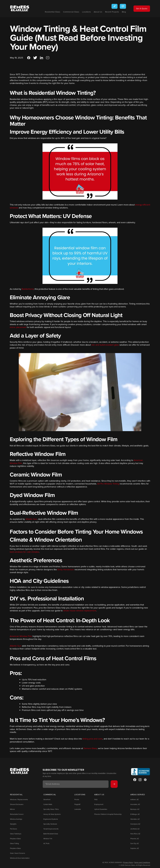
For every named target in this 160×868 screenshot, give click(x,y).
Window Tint (47, 838)
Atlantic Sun (31, 521)
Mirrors (12, 810)
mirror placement (18, 329)
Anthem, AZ (134, 801)
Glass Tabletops (15, 833)
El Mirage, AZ (135, 815)
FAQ (96, 801)
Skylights (13, 824)
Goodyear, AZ (135, 824)
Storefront (46, 801)
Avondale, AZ (135, 806)
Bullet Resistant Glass (50, 833)
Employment (99, 806)
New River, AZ (135, 833)
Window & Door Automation (19, 856)
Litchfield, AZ (134, 829)
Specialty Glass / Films (50, 810)
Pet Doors (13, 829)
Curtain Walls (47, 806)
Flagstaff (76, 806)
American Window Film (21, 638)
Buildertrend (28, 291)
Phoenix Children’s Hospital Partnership (108, 815)
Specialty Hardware (49, 824)
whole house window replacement (80, 612)
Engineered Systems (50, 819)
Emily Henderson (66, 571)
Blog (120, 12)
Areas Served (138, 796)
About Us (94, 12)
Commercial (49, 796)
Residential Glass (49, 12)
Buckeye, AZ (134, 810)
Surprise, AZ (134, 847)
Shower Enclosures (16, 806)
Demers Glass (90, 750)
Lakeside (77, 810)
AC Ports (46, 843)
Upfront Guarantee (101, 810)
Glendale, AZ (134, 819)
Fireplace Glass (15, 838)
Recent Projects (109, 12)
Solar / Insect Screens (17, 852)
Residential (16, 796)
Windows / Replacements (18, 801)
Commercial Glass (68, 12)
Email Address (52, 786)
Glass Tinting (14, 843)
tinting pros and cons (93, 741)
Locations (83, 12)
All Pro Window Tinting (108, 486)
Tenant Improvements (50, 829)
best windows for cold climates (24, 554)
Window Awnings (16, 819)
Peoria (76, 801)
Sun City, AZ (134, 843)
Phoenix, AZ (134, 838)
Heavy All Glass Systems (51, 815)
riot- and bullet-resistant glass (105, 347)
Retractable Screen (16, 815)
